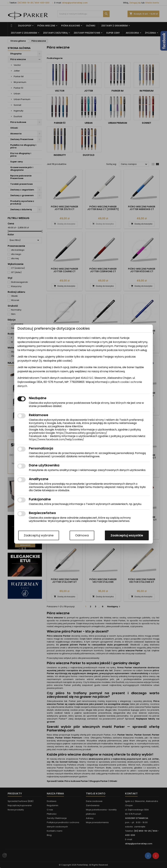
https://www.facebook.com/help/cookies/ (56, 439)
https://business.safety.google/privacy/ (82, 433)
